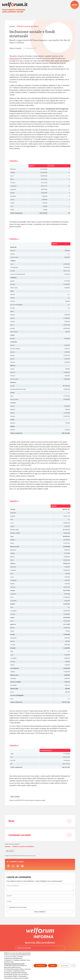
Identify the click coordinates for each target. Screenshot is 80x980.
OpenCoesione (15, 59)
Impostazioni (64, 963)
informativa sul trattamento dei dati (14, 960)
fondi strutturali (30, 801)
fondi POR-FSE (20, 801)
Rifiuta (51, 963)
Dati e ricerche (15, 797)
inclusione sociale (42, 801)
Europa (12, 801)
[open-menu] (75, 5)
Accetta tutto (38, 963)
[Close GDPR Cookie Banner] (74, 963)
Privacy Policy (22, 908)
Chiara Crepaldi (16, 49)
